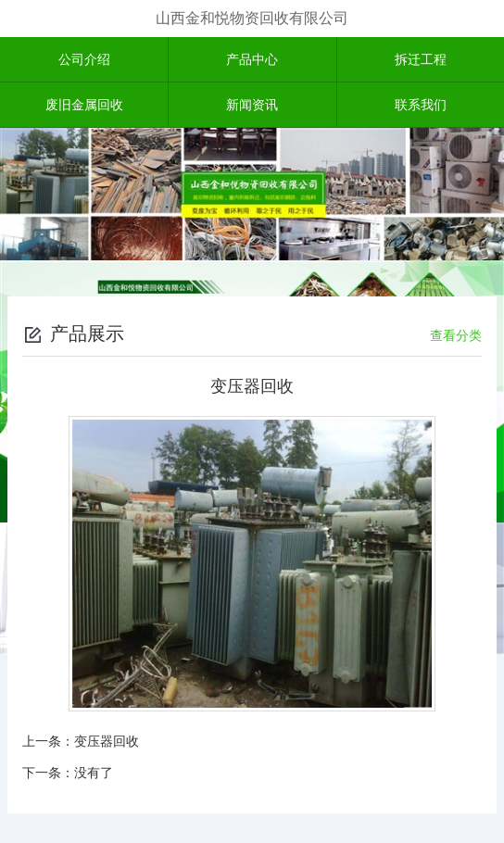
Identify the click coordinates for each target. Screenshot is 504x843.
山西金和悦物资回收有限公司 (252, 18)
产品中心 (252, 59)
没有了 (94, 773)
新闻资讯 (252, 105)
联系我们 (421, 105)
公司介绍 (84, 59)
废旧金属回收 (84, 105)
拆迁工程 (421, 59)
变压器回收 (107, 741)
